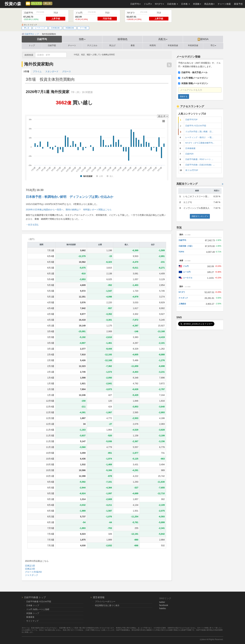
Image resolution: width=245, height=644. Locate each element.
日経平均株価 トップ (35, 597)
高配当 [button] (163, 39)
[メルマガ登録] (28, 3)
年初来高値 (173, 46)
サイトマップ (32, 621)
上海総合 (182, 304)
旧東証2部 (30, 569)
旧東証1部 (30, 566)
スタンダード (52, 71)
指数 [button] (82, 39)
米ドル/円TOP (192, 170)
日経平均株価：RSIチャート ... (199, 159)
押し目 (48, 3)
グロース (67, 71)
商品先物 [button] (209, 4)
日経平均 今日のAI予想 (196, 126)
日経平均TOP (191, 120)
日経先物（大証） (186, 246)
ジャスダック (32, 575)
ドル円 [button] (148, 4)
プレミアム (36, 3)
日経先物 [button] (172, 4)
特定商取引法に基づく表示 (107, 605)
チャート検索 (224, 4)
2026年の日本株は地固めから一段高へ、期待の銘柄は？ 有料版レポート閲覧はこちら (69, 210)
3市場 (26, 71)
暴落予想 (238, 4)
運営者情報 (99, 597)
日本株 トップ (33, 605)
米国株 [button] (197, 4)
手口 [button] (213, 46)
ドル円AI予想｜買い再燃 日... (199, 132)
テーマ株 (83, 28)
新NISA (203, 39)
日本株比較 (55, 28)
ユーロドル (188, 278)
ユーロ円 (187, 272)
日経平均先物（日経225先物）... (200, 165)
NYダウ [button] (159, 4)
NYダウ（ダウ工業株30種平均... (200, 143)
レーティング (40, 28)
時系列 (153, 46)
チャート (72, 46)
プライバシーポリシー (105, 602)
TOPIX (181, 252)
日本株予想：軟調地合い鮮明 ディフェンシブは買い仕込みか (70, 197)
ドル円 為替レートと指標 (38, 609)
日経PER (189, 154)
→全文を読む (32, 225)
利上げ (112, 46)
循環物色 (122, 39)
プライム (37, 71)
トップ (32, 46)
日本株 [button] (185, 4)
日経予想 (52, 46)
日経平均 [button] (135, 4)
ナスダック (183, 298)
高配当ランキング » (200, 216)
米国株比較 (70, 28)
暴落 (133, 46)
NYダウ (182, 292)
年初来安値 (193, 46)
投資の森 (13, 4)
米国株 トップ (33, 613)
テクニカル (92, 46)
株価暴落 (30, 617)
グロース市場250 (33, 572)
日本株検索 (190, 148)
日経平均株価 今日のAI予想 (39, 602)
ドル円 (186, 266)
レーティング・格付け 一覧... (199, 137)
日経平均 (42, 39)
